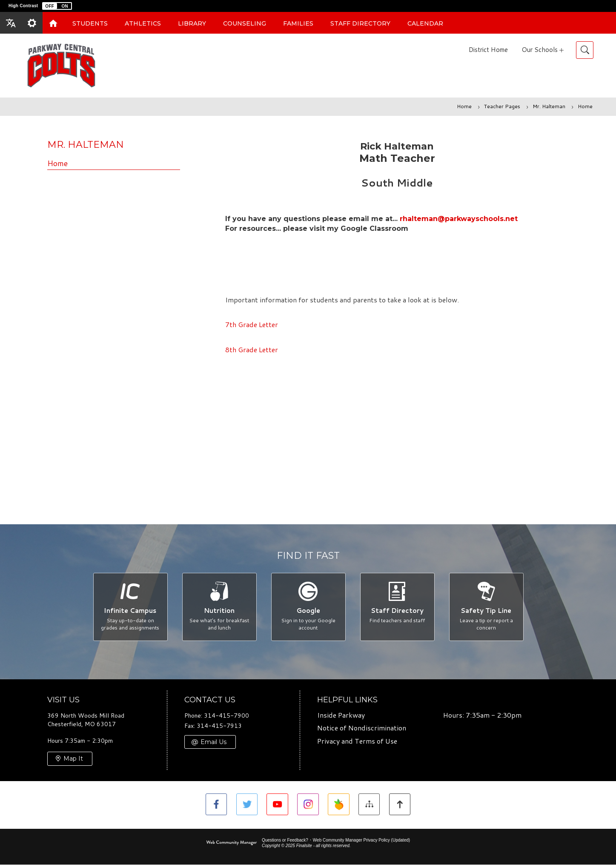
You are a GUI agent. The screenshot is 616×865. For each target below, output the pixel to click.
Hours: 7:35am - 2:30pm (482, 715)
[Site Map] (370, 805)
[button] (57, 6)
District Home (488, 50)
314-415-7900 (226, 716)
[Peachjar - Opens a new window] (339, 805)
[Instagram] (308, 805)
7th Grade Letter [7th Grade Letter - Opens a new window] (252, 324)
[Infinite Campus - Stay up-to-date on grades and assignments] (130, 607)
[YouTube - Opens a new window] (277, 805)
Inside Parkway (341, 715)
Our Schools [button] (540, 50)
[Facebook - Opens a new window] (215, 805)
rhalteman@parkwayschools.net (459, 219)
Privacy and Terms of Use (357, 742)
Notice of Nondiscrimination (362, 728)
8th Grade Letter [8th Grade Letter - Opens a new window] (252, 349)
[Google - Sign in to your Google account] (308, 607)
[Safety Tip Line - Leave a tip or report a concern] (486, 607)
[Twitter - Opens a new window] (246, 805)
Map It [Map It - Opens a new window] (73, 759)
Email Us (213, 742)
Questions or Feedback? (285, 841)
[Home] (53, 23)
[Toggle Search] (585, 50)
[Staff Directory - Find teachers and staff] (397, 607)
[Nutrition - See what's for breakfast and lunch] (219, 607)
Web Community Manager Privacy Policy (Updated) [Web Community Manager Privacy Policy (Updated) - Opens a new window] (361, 841)
